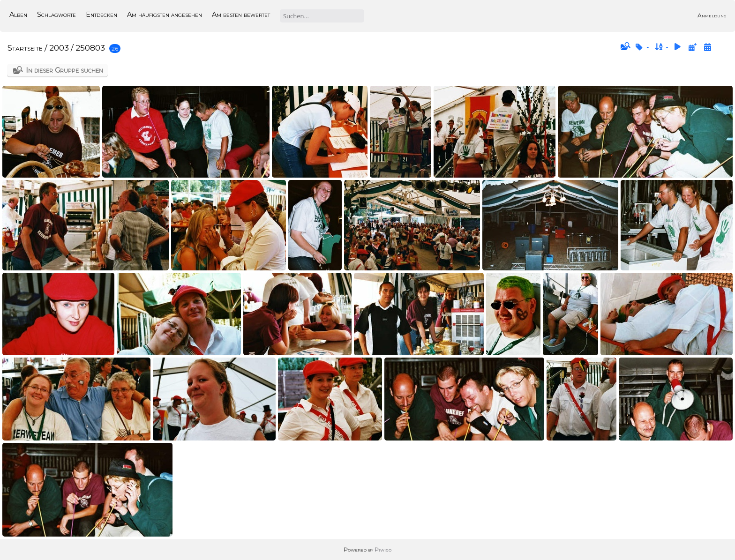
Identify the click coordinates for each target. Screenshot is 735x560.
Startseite (25, 48)
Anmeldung (712, 15)
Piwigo (383, 549)
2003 (59, 48)
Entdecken (101, 15)
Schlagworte (56, 15)
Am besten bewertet (241, 15)
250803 (90, 48)
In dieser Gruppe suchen (64, 70)
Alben (18, 15)
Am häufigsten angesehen (165, 15)
